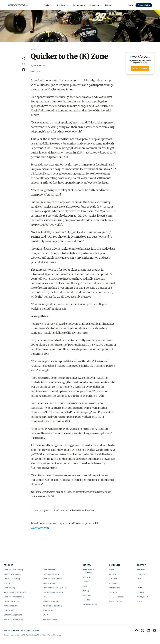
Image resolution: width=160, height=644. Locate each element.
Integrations (115, 588)
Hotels (85, 582)
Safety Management (13, 615)
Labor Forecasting (12, 579)
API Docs (113, 579)
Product (48, 5)
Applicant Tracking (51, 619)
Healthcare (87, 577)
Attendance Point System (15, 592)
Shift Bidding (10, 610)
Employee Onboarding (14, 597)
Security (113, 592)
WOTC (46, 615)
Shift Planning (49, 570)
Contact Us (142, 574)
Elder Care (87, 595)
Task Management (51, 601)
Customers (79, 5)
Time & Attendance (12, 574)
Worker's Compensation (15, 619)
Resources (95, 5)
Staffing (85, 591)
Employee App (10, 588)
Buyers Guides (116, 601)
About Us (141, 570)
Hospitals (86, 600)
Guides (113, 574)
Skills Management (51, 574)
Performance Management (55, 588)
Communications (12, 601)
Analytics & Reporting (52, 606)
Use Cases (63, 5)
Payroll (7, 583)
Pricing (108, 5)
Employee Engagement (53, 592)
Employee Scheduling (13, 570)
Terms (139, 601)
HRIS (45, 597)
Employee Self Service (53, 579)
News (139, 579)
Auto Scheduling (11, 606)
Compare (113, 583)
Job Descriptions (117, 597)
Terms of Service (53, 635)
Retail (84, 586)
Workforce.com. (40, 528)
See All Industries (90, 604)
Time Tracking (49, 583)
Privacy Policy (142, 597)
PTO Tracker (48, 610)
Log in (131, 5)
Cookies (140, 592)
